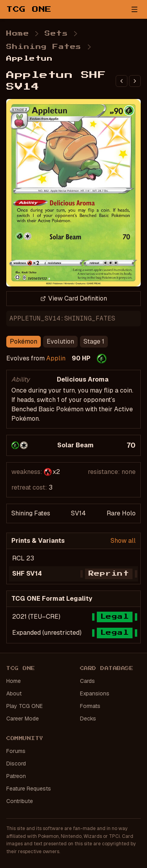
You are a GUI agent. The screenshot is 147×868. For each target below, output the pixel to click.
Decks (88, 719)
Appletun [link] (29, 59)
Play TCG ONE (24, 706)
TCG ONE (29, 9)
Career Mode (23, 719)
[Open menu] (134, 9)
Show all (123, 541)
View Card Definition (74, 298)
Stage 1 (94, 341)
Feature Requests (29, 789)
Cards (87, 681)
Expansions (95, 693)
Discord (16, 764)
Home (18, 34)
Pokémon (24, 341)
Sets (56, 34)
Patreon (16, 776)
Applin (56, 358)
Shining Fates (44, 47)
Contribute (20, 801)
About (14, 693)
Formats (90, 706)
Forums (16, 751)
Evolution (60, 341)
